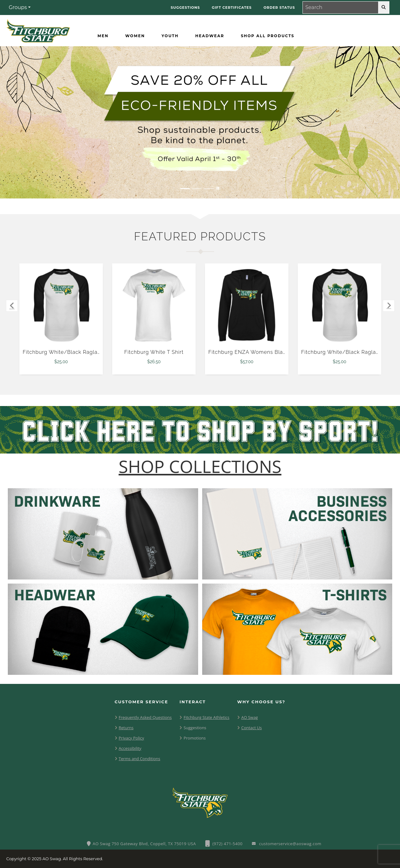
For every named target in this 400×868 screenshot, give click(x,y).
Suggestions (195, 728)
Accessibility (130, 748)
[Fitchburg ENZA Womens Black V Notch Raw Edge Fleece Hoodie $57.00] (247, 305)
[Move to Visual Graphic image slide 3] (209, 189)
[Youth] (170, 36)
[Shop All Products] (268, 36)
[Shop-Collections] (200, 467)
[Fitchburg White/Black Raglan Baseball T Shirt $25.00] (61, 305)
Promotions (195, 738)
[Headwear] (210, 36)
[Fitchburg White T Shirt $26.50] (154, 305)
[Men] (103, 36)
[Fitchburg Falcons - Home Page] (38, 29)
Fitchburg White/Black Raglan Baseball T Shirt (83, 352)
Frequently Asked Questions (145, 717)
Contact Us (252, 728)
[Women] (135, 36)
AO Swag (250, 717)
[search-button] (384, 8)
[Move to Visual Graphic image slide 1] (185, 189)
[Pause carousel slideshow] (218, 189)
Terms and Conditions (140, 759)
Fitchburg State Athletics (206, 717)
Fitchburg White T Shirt (154, 352)
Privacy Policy (131, 738)
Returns (126, 728)
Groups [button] (18, 7)
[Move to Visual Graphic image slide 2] (197, 189)
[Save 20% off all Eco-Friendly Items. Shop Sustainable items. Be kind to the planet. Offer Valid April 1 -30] (200, 122)
